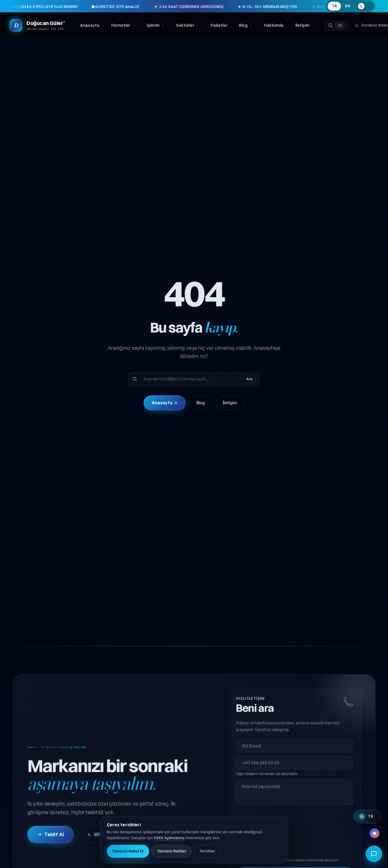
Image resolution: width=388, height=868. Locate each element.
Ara (249, 379)
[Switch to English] (367, 817)
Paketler (219, 25)
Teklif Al (50, 834)
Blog (245, 25)
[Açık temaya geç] (365, 6)
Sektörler (187, 25)
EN (348, 6)
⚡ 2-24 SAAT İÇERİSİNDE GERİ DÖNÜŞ (163, 6)
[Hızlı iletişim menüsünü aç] (374, 854)
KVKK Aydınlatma (169, 838)
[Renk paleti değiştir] (374, 833)
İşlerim (155, 25)
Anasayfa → (165, 403)
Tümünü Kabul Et (128, 851)
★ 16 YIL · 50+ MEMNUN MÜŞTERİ (242, 6)
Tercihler (207, 851)
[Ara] (336, 25)
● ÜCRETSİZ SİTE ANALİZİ (90, 6)
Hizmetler (123, 25)
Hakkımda (274, 25)
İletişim (302, 25)
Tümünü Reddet (171, 851)
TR (334, 6)
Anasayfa (90, 25)
